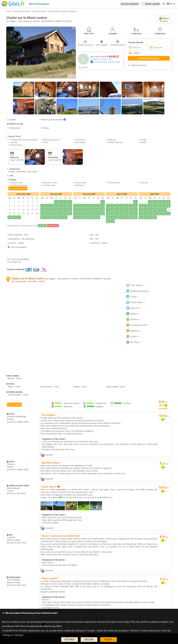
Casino (133, 336)
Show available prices (18, 188)
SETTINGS (70, 639)
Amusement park (137, 325)
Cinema (133, 319)
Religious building (138, 291)
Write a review (14, 405)
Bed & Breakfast (39, 4)
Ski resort (134, 342)
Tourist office (135, 302)
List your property (130, 4)
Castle (132, 297)
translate (47, 455)
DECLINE (89, 639)
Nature (133, 314)
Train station (135, 285)
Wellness (134, 331)
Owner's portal (151, 4)
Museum (133, 308)
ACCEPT (108, 639)
